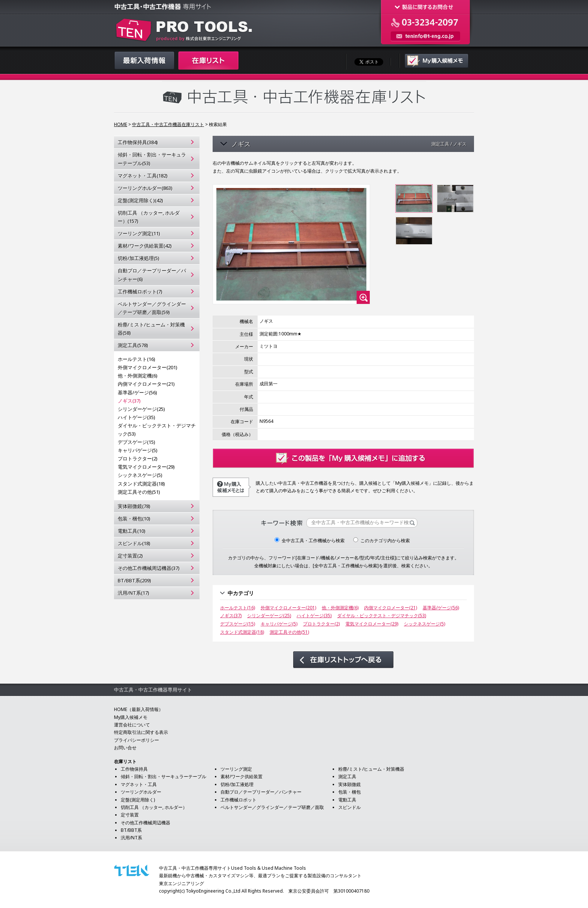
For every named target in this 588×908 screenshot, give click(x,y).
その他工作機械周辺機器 (145, 823)
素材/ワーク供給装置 (241, 776)
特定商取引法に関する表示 (141, 732)
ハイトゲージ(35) (136, 417)
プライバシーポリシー (136, 740)
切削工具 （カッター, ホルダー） (154, 807)
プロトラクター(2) (138, 459)
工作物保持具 (134, 769)
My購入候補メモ (131, 717)
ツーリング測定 (236, 769)
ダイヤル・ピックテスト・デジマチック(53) (157, 430)
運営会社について (132, 725)
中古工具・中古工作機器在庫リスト (168, 124)
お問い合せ (125, 748)
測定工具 (347, 776)
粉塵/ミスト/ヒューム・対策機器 (371, 769)
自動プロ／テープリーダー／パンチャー (261, 792)
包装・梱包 (349, 792)
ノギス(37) (129, 401)
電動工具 (347, 800)
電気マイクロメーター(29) (146, 467)
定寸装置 (130, 815)
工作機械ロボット (238, 800)
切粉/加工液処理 (237, 784)
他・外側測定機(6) (138, 376)
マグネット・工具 (139, 784)
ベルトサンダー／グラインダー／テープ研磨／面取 (272, 807)
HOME (121, 124)
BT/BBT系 (131, 830)
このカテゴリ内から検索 (382, 540)
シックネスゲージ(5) (140, 475)
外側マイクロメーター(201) (148, 367)
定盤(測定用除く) (138, 800)
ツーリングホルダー (141, 792)
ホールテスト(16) (136, 359)
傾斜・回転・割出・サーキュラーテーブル (163, 776)
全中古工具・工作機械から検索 (310, 540)
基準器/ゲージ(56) (137, 392)
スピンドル (349, 807)
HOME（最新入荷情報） (139, 709)
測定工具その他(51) (139, 492)
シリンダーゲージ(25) (141, 409)
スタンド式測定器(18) (141, 484)
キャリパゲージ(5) (138, 450)
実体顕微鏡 (349, 784)
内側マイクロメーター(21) (146, 384)
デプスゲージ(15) (136, 442)
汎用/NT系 (131, 838)
